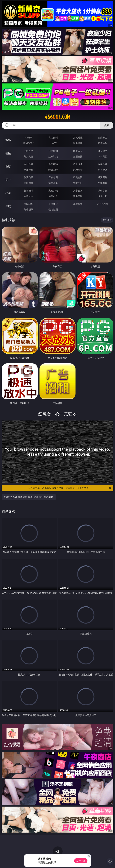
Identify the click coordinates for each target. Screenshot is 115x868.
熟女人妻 (29, 156)
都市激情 (29, 191)
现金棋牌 (78, 143)
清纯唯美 (53, 183)
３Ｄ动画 (103, 151)
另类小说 (53, 196)
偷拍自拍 (53, 164)
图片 (8, 180)
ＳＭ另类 (103, 156)
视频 (8, 153)
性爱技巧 (103, 196)
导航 (8, 206)
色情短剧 (53, 209)
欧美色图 (78, 177)
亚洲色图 (53, 177)
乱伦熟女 (78, 170)
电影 (8, 166)
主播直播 (78, 156)
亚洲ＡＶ (29, 151)
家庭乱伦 (53, 191)
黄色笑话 (78, 196)
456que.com (57, 117)
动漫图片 (103, 177)
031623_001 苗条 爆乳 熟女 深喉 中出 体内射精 (29, 497)
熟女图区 (78, 183)
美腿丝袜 (29, 183)
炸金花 (53, 143)
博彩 (8, 140)
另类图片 (103, 183)
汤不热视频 (103, 204)
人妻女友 (78, 191)
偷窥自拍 (29, 177)
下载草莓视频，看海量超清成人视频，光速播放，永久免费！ (69, 488)
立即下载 (81, 861)
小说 (8, 193)
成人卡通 (78, 164)
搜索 (107, 125)
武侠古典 (103, 191)
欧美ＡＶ (78, 151)
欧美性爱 (103, 164)
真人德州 (53, 138)
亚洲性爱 (29, 164)
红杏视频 (29, 209)
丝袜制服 (53, 156)
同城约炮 (29, 204)
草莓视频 (78, 204)
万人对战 (78, 138)
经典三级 (53, 170)
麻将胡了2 (29, 143)
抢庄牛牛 (103, 143)
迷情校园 (29, 196)
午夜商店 (53, 204)
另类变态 (103, 170)
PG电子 (28, 138)
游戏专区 (103, 138)
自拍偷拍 (53, 151)
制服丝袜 (29, 170)
